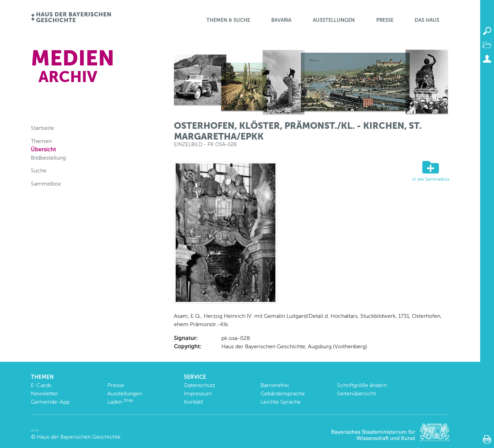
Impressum (198, 393)
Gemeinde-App (50, 402)
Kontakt (193, 402)
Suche (39, 171)
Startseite (42, 128)
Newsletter (45, 393)
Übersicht (43, 149)
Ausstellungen (334, 20)
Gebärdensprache (283, 393)
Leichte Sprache (281, 402)
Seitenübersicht (356, 393)
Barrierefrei (275, 385)
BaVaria (281, 20)
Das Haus (427, 20)
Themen (41, 141)
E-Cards (41, 385)
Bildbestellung (48, 158)
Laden (120, 402)
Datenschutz (200, 385)
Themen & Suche (228, 20)
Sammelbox (46, 184)
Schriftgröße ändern (362, 385)
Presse (385, 20)
